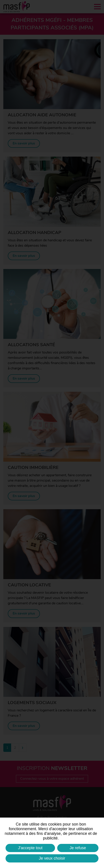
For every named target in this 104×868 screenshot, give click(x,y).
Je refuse (78, 848)
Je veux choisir (52, 858)
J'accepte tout (30, 848)
